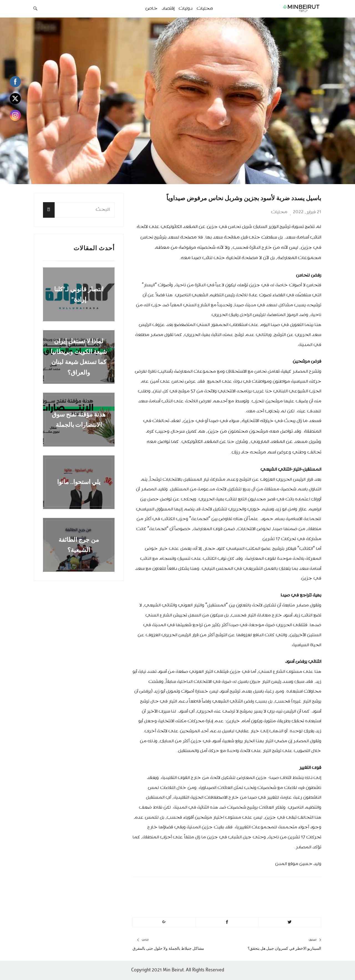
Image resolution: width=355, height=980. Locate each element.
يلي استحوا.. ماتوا (79, 482)
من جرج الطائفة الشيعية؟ (79, 545)
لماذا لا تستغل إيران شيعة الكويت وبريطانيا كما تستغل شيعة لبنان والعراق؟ (79, 357)
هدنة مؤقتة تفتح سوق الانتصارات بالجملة (79, 419)
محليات (279, 212)
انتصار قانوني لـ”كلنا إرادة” (79, 294)
